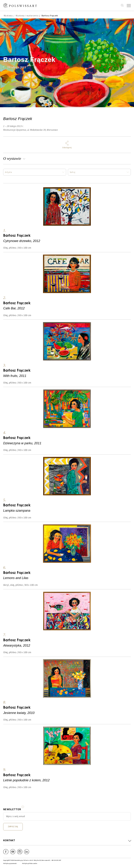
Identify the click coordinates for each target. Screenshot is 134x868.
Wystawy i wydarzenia (27, 16)
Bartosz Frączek (50, 16)
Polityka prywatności (10, 863)
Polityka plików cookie (30, 863)
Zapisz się (13, 827)
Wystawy (8, 16)
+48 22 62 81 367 (56, 860)
